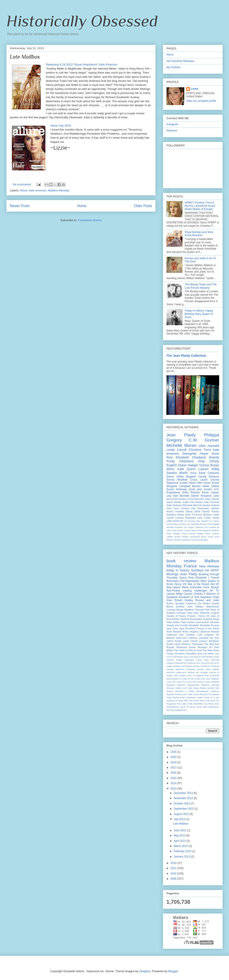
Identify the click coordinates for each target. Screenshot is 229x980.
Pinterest (172, 131)
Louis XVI (181, 682)
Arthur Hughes (190, 632)
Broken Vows (213, 657)
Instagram (172, 124)
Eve (207, 663)
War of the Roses (198, 584)
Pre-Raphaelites (190, 581)
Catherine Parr (175, 635)
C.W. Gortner (204, 440)
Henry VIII (180, 584)
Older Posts (143, 206)
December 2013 (184, 793)
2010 (174, 874)
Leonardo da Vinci (209, 638)
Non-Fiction (173, 591)
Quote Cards (173, 644)
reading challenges (195, 591)
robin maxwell (209, 446)
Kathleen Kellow (175, 515)
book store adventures (208, 707)
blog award (173, 587)
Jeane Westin (174, 502)
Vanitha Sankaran (182, 540)
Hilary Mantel (212, 499)
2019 (174, 762)
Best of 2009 (200, 657)
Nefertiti (185, 619)
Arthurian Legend (210, 613)
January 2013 (182, 857)
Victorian (181, 613)
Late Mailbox (25, 57)
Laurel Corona (210, 480)
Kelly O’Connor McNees (198, 515)
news (211, 653)
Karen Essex (211, 483)
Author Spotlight (175, 603)
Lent (203, 679)
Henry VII (204, 616)
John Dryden (180, 676)
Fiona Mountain (196, 499)
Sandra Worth (177, 473)
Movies (176, 619)
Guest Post (187, 578)
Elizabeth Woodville (199, 625)
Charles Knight (174, 660)
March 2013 (181, 846)
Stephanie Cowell (177, 483)
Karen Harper (210, 492)
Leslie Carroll (176, 450)
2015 (174, 778)
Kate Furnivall (212, 502)
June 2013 (180, 830)
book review (181, 561)
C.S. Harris (214, 521)
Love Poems (198, 682)
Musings (172, 574)
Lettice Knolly (174, 641)
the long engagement (176, 710)
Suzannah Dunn (198, 537)
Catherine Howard (209, 632)
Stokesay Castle (195, 697)
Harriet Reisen (211, 511)
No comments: (22, 184)
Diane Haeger (188, 465)
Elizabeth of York (189, 597)
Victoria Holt (188, 508)
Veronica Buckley (200, 540)
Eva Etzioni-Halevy (177, 499)
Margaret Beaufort (176, 685)
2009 (174, 879)
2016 (174, 773)
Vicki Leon (173, 508)
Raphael (170, 694)
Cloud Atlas (202, 660)
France (191, 566)
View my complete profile (201, 101)
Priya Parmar (189, 533)
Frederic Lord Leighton (200, 635)
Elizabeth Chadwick (191, 457)
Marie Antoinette (192, 587)
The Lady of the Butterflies (190, 704)
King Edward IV (174, 679)
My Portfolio (173, 67)
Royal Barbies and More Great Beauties (199, 234)
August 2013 (182, 814)
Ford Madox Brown (191, 666)
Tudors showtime (176, 653)
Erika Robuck (191, 492)
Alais (217, 654)
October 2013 (182, 804)
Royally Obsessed (177, 647)
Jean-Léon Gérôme (187, 638)
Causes (188, 594)
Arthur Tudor (180, 622)
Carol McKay (173, 524)
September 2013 (184, 809)
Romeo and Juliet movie (187, 694)
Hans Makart (212, 669)
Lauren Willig (209, 469)
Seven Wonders (198, 647)
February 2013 (183, 851)
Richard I (186, 644)
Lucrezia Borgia (175, 610)
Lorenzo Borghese (185, 518)
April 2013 (180, 841)
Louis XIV (171, 682)
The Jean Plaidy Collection (186, 356)
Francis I (192, 616)
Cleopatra (189, 660)
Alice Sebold (202, 521)
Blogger (173, 971)
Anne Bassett (174, 632)
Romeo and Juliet (207, 600)
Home (82, 206)
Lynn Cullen (204, 518)
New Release (209, 566)
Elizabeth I (202, 578)
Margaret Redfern (211, 530)
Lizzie (194, 89)
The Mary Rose (211, 650)
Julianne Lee (201, 527)
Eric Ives (201, 663)
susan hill (178, 521)
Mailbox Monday (59, 190)
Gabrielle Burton (199, 524)
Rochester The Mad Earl (206, 644)
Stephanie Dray (192, 461)
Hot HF (215, 584)
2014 (174, 783)
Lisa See (172, 496)
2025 (174, 752)
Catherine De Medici (198, 603)
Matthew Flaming (210, 685)
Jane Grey (172, 628)
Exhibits (180, 607)
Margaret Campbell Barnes (183, 486)
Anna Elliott (198, 473)
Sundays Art (200, 570)
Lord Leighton (212, 679)
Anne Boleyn (211, 587)
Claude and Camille (177, 625)
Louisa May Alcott (193, 530)
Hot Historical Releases (180, 61)
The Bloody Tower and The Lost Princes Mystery (201, 286)
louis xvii (202, 653)
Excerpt (215, 625)
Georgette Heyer (195, 454)
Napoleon (206, 597)
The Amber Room (197, 701)
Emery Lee (185, 524)
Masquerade (193, 685)
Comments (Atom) (90, 220)
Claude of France (176, 616)
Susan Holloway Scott (181, 489)
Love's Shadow (212, 682)
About (170, 55)
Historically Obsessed (82, 21)
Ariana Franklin (175, 511)
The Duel (210, 701)
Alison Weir (196, 483)
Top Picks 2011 (212, 704)
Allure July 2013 (61, 126)
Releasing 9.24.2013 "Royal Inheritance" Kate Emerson (82, 65)
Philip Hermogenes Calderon (204, 691)
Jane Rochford (187, 628)
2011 (174, 868)
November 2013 (184, 798)
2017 (174, 768)
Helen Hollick (211, 486)
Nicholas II (181, 691)
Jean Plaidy (181, 435)
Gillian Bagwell (186, 477)
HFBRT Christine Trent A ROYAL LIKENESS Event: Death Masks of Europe (200, 206)
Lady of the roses (191, 679)
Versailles (191, 653)
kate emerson (38, 190)
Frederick (205, 666)
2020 (174, 757)
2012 (174, 863)
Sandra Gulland (211, 505)
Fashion (177, 666)
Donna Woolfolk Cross (182, 480)
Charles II (200, 594)
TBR (186, 701)
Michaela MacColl (192, 505)
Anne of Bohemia (175, 657)
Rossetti (204, 694)
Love (189, 682)
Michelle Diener (189, 496)
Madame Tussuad (194, 610)
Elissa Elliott (193, 511)
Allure (24, 190)
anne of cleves (188, 707)
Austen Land (194, 622)
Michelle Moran (181, 445)
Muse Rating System (204, 688)
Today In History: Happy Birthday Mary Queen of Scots (199, 314)
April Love (188, 657)
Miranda (170, 688)
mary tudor (193, 613)
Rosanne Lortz (210, 496)
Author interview (210, 622)
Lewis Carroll (190, 641)
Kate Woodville (212, 676)
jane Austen (204, 489)
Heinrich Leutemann (176, 672)
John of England (195, 676)
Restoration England (201, 619)
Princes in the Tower (208, 628)
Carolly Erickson (209, 477)
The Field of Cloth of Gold (188, 650)
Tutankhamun (173, 707)
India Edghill (213, 524)
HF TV (214, 591)
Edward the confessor (186, 663)
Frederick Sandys (195, 669)
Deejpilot (145, 971)
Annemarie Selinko (208, 508)
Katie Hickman (174, 505)
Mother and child (184, 688)
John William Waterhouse (203, 607)
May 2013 (180, 836)
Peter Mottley (173, 533)
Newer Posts (20, 206)
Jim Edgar (189, 527)
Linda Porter (177, 530)
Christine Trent (200, 450)
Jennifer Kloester (175, 527)
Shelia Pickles (181, 537)
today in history (178, 570)
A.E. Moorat (189, 521)
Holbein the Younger (198, 672)
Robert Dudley (184, 600)
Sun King (179, 701)
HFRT (215, 570)
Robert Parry (204, 533)
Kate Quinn (186, 469)
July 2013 (180, 819)
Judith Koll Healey (193, 502)
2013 (174, 789)
